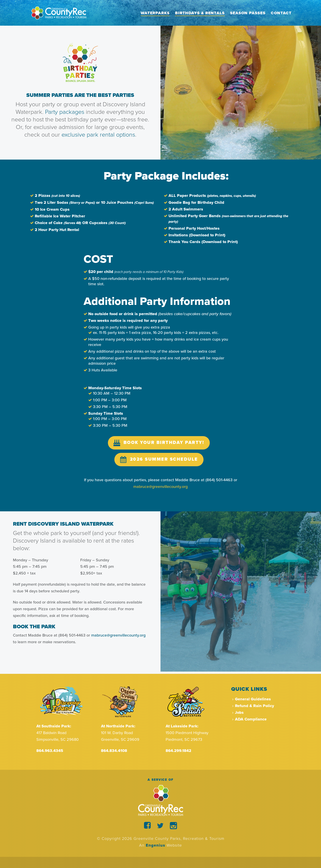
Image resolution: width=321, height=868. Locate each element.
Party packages (65, 112)
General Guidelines (252, 699)
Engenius (155, 845)
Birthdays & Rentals (200, 13)
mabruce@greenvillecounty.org (118, 635)
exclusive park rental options (98, 135)
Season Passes (248, 13)
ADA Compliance (249, 719)
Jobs (238, 712)
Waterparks (155, 13)
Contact (281, 13)
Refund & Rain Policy (253, 706)
